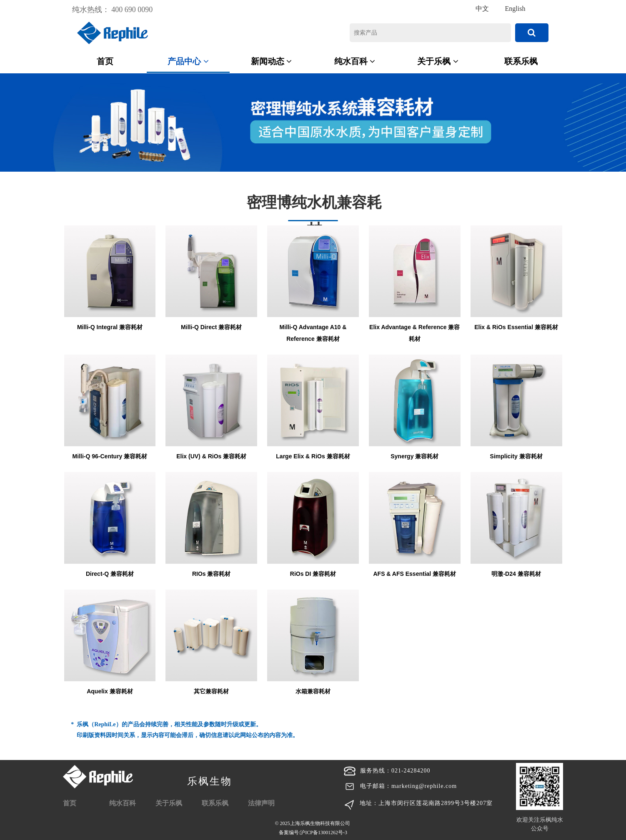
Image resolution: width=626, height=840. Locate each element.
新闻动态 (272, 61)
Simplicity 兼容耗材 (516, 456)
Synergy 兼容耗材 (414, 456)
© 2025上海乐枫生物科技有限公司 (313, 829)
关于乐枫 (438, 61)
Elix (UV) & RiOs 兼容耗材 (211, 456)
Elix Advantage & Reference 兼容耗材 (414, 333)
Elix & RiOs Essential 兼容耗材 (516, 327)
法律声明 (261, 803)
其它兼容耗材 (211, 691)
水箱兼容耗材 (313, 691)
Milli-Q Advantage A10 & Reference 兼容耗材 (313, 333)
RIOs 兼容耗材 (212, 574)
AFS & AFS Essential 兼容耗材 (414, 574)
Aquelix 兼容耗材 (110, 691)
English (515, 9)
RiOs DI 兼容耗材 (313, 574)
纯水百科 (355, 61)
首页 (105, 61)
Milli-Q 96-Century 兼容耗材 (110, 456)
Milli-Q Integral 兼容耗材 (110, 327)
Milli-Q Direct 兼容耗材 (211, 327)
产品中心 (188, 61)
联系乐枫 (521, 61)
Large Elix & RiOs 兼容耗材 (313, 456)
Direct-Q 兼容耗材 (110, 574)
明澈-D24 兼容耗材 (516, 574)
